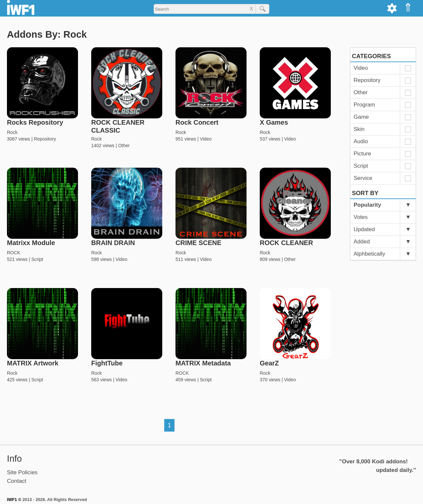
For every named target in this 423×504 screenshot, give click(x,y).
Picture (362, 154)
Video (206, 139)
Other (124, 146)
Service (363, 178)
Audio (361, 141)
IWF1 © (14, 500)
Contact (17, 481)
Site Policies (22, 472)
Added (362, 242)
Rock (12, 132)
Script (37, 259)
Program (364, 105)
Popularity (367, 205)
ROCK (14, 253)
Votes (361, 217)
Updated (364, 229)
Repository (45, 139)
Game (361, 117)
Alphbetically (369, 254)
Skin (359, 129)
